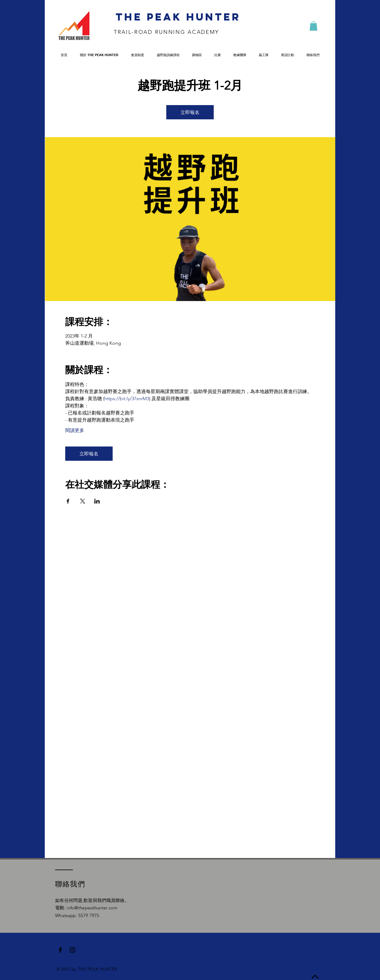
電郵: (61, 908)
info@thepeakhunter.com (92, 908)
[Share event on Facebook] (68, 501)
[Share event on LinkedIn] (97, 501)
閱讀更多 (75, 430)
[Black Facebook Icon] (60, 950)
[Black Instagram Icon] (72, 950)
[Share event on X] (83, 501)
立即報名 (190, 112)
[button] (313, 26)
